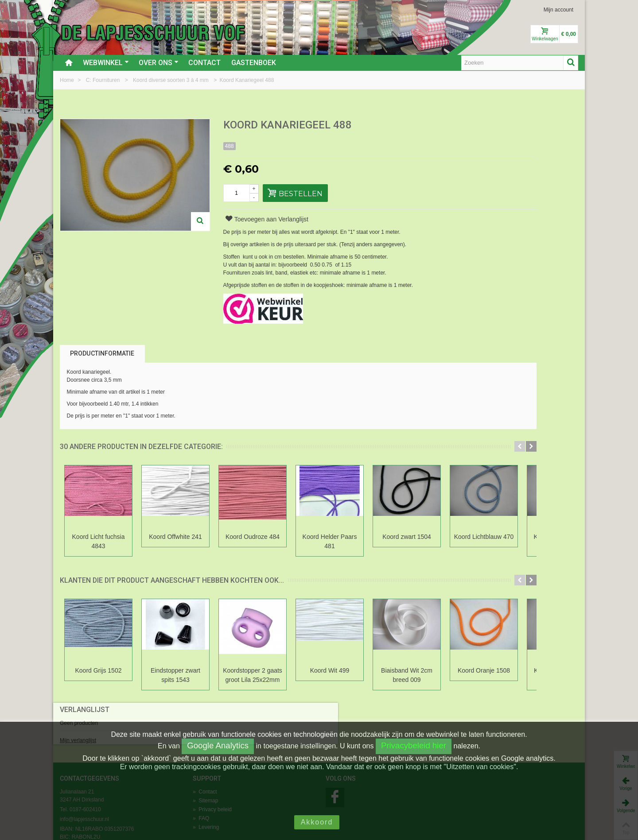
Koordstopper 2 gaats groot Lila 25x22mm (253, 675)
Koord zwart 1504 (407, 537)
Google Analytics (218, 745)
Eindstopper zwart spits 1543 (175, 675)
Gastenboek (254, 63)
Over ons (159, 63)
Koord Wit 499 (330, 670)
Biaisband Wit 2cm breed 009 (407, 675)
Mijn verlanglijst (477, 156)
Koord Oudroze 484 (253, 537)
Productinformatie (102, 353)
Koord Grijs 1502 (99, 670)
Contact (204, 63)
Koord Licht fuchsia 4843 (99, 541)
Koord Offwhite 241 (175, 537)
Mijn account (558, 10)
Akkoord (317, 822)
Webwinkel (106, 63)
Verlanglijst (483, 126)
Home (68, 80)
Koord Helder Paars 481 (330, 541)
